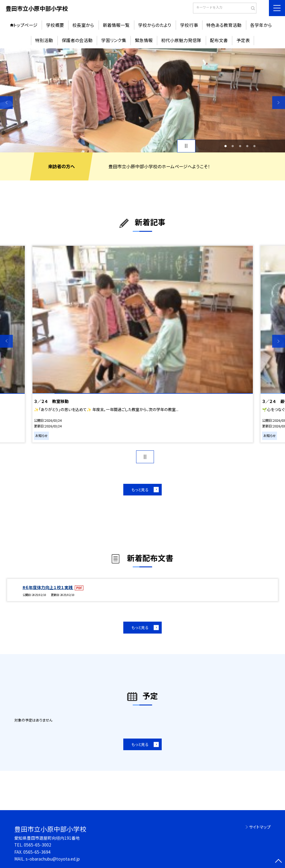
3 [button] (240, 146)
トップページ (25, 25)
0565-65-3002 (38, 845)
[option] (142, 100)
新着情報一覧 (116, 25)
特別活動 (44, 40)
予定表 (243, 40)
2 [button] (233, 146)
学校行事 (189, 25)
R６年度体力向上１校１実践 (48, 587)
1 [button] (226, 146)
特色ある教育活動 (224, 25)
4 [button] (247, 146)
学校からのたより (155, 25)
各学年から (261, 25)
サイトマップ (260, 827)
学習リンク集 (114, 40)
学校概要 (55, 25)
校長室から (83, 25)
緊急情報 (144, 40)
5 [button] (255, 146)
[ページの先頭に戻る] (279, 862)
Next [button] (279, 102)
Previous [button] (6, 102)
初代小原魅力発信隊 (181, 40)
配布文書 (219, 40)
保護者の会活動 (77, 40)
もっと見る (140, 490)
